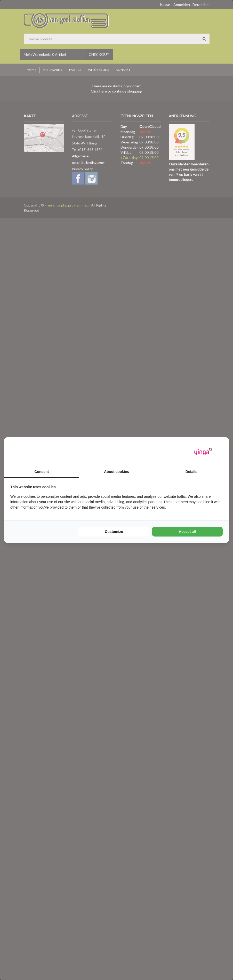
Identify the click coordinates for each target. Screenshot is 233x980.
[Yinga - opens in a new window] (203, 452)
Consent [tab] (42, 472)
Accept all (187, 532)
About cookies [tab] (116, 472)
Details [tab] (191, 472)
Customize (114, 532)
